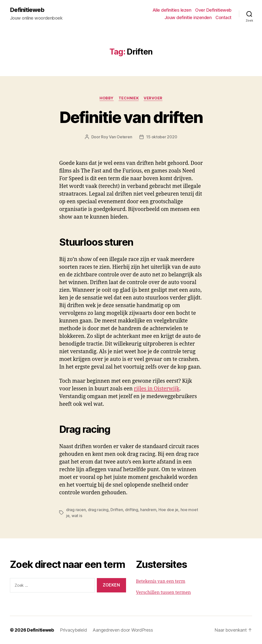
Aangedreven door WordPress (123, 630)
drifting (132, 510)
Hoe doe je (168, 510)
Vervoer (153, 98)
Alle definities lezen (172, 10)
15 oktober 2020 (162, 137)
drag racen (76, 510)
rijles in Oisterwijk (157, 389)
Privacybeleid (73, 630)
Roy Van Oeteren (117, 137)
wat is (77, 516)
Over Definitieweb (213, 10)
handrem (148, 510)
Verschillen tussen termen (163, 593)
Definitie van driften (131, 117)
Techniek (129, 98)
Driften (117, 510)
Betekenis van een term (161, 581)
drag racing (98, 510)
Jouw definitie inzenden (188, 17)
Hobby (107, 98)
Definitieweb (27, 10)
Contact (223, 17)
